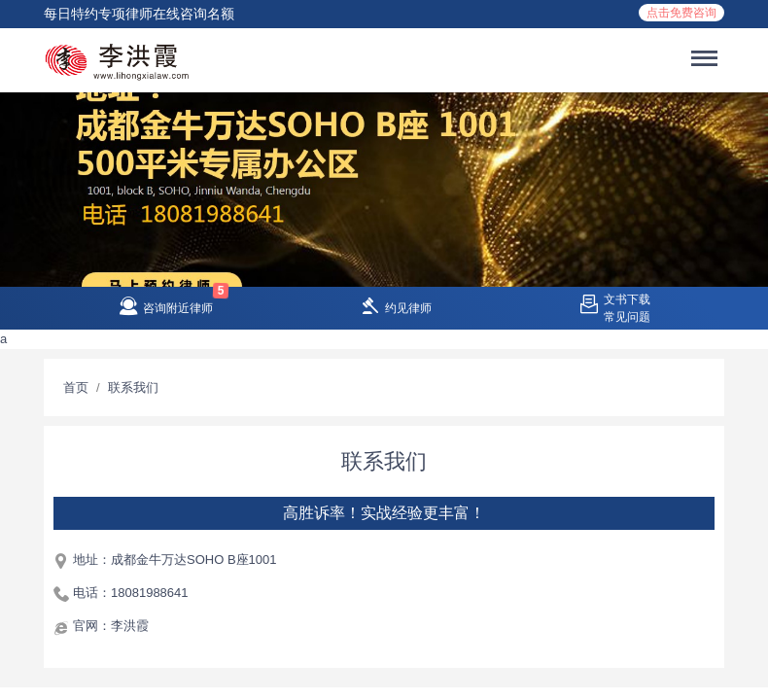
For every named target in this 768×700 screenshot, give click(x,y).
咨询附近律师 (178, 308)
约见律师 (408, 308)
